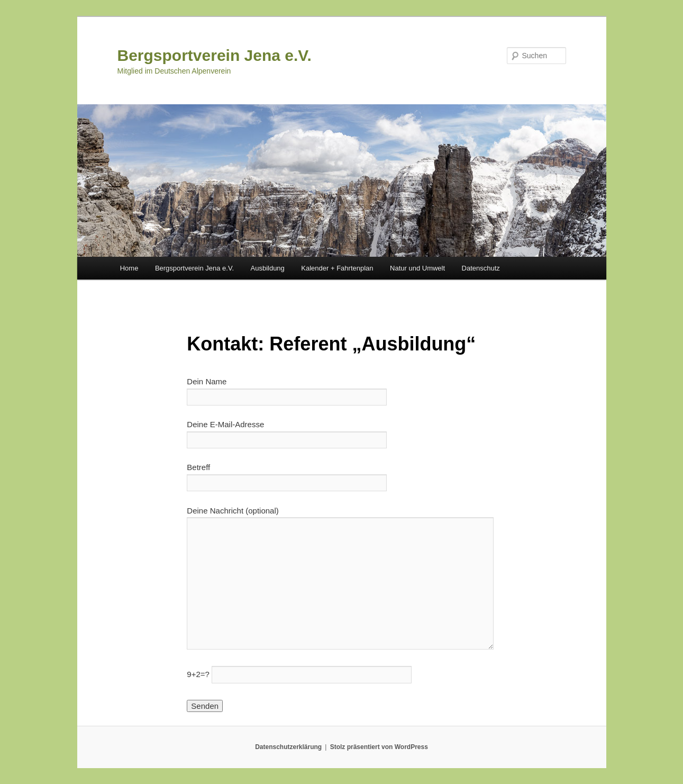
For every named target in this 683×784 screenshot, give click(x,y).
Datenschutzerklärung (288, 747)
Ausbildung (268, 268)
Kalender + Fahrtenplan (337, 268)
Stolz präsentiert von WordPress (379, 747)
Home (129, 268)
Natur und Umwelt (417, 268)
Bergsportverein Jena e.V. (215, 55)
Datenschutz (481, 268)
